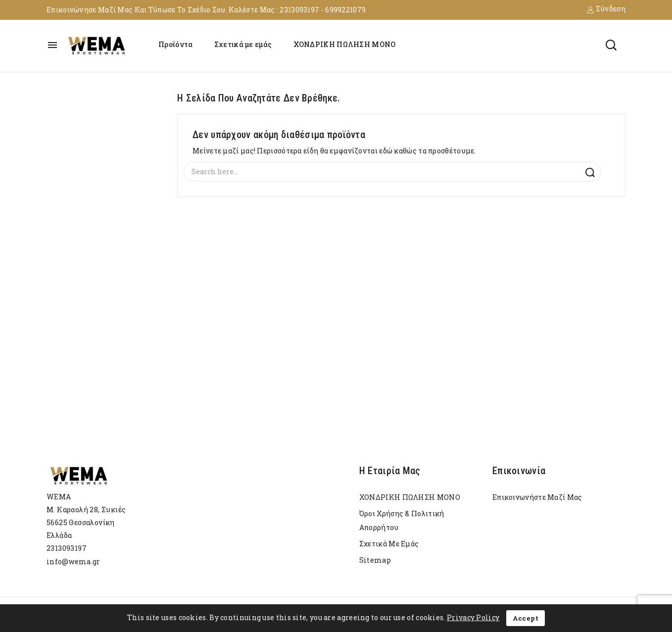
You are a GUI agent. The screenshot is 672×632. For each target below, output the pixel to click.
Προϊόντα (175, 44)
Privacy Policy (473, 617)
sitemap (375, 560)
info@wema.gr (73, 561)
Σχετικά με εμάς (243, 44)
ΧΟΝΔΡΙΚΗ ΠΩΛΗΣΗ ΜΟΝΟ (345, 44)
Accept (526, 618)
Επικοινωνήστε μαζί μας (537, 497)
